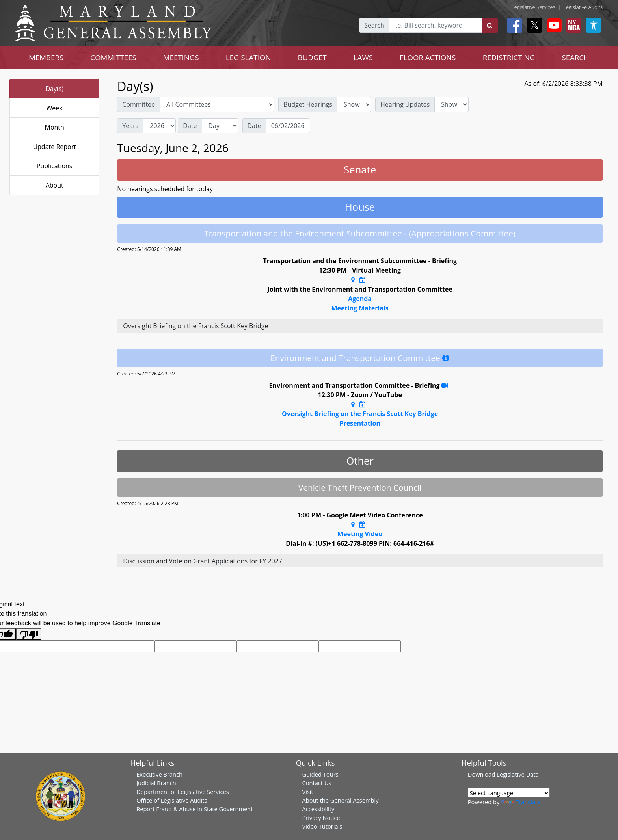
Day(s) (54, 89)
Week (55, 108)
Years (130, 126)
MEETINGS (181, 57)
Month (54, 127)
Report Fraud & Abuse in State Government (195, 809)
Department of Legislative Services (183, 792)
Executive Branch (159, 774)
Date (190, 126)
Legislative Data (518, 774)
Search (374, 25)
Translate (521, 802)
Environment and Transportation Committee (355, 358)
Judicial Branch (156, 783)
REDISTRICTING (509, 57)
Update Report (54, 147)
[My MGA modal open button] (572, 25)
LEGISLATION (249, 57)
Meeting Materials (360, 308)
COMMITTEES (113, 57)
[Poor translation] (29, 634)
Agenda (360, 299)
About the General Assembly (340, 800)
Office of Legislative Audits (172, 800)
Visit (307, 792)
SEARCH (575, 57)
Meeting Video (360, 534)
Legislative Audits (583, 7)
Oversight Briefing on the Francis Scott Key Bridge (360, 414)
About (55, 185)
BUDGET (312, 57)
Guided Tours (320, 774)
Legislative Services (533, 7)
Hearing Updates (405, 104)
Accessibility (318, 809)
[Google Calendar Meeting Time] (363, 280)
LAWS (363, 57)
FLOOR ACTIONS (428, 57)
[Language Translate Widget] (509, 793)
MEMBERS (46, 57)
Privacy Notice (321, 818)
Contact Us (316, 783)
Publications (55, 166)
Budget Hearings (308, 104)
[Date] (288, 126)
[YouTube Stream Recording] (445, 385)
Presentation (360, 423)
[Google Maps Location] (353, 280)
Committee (139, 104)
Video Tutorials (322, 826)
